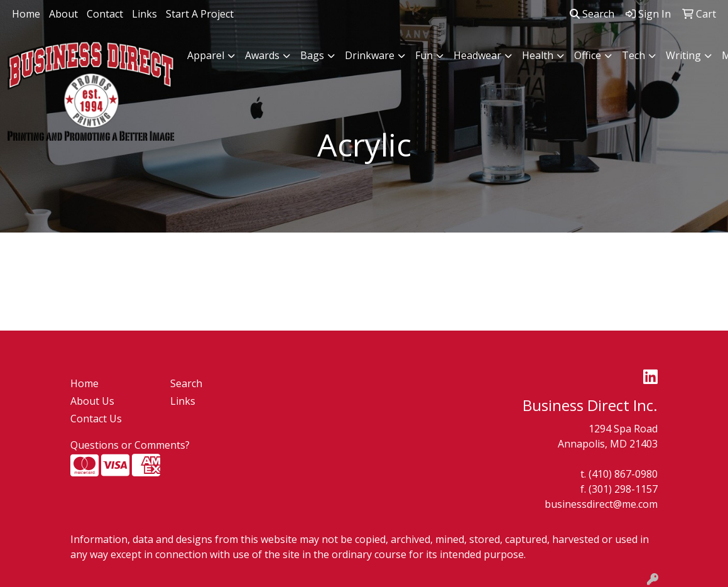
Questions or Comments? (130, 445)
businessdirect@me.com (601, 504)
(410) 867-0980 (623, 474)
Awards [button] (262, 55)
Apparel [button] (206, 55)
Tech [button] (633, 55)
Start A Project (200, 14)
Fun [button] (424, 55)
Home (26, 14)
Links (144, 14)
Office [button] (588, 55)
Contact (105, 14)
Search (592, 14)
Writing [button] (683, 55)
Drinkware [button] (370, 55)
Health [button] (538, 55)
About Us (92, 401)
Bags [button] (312, 55)
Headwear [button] (477, 55)
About (63, 14)
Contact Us (96, 419)
